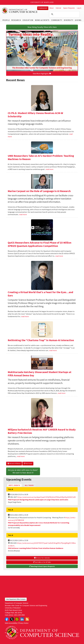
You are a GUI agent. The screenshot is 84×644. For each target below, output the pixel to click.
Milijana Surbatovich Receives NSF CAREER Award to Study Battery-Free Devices (42, 431)
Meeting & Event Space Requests (42, 566)
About (52, 8)
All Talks (29, 485)
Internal (58, 8)
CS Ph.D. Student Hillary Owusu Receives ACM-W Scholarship (35, 115)
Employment (43, 8)
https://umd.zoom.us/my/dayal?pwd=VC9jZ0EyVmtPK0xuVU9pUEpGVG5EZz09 (46, 497)
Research (16, 20)
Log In (79, 8)
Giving (78, 20)
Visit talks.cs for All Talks (42, 562)
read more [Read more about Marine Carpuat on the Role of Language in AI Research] (23, 214)
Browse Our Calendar (42, 558)
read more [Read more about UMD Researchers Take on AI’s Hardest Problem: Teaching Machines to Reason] (50, 169)
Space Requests (69, 8)
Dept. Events (15, 485)
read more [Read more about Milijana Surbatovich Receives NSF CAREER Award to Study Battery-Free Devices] (21, 456)
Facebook (7, 619)
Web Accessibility (11, 623)
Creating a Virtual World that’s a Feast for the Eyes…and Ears (40, 294)
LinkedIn (22, 619)
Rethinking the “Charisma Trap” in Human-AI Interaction (41, 340)
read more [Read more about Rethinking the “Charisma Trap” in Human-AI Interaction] (53, 350)
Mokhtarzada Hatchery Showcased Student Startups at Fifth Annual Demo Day (40, 374)
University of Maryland (42, 2)
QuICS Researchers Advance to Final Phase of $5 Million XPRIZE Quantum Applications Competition (40, 244)
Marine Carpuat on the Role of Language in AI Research (39, 191)
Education (28, 20)
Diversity (69, 20)
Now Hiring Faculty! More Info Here (42, 27)
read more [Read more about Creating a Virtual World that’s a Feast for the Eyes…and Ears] (25, 316)
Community (57, 20)
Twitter (12, 619)
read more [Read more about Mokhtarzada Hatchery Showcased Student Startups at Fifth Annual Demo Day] (62, 393)
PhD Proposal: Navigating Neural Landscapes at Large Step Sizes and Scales (38, 500)
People (6, 20)
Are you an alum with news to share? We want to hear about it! (23, 471)
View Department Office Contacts (16, 599)
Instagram (17, 619)
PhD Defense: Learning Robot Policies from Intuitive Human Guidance (36, 548)
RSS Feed (28, 464)
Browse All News (14, 464)
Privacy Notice (23, 623)
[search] (64, 14)
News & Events (42, 20)
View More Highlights (42, 74)
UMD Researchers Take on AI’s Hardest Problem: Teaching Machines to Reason (41, 157)
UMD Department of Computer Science (20, 11)
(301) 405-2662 (19, 615)
